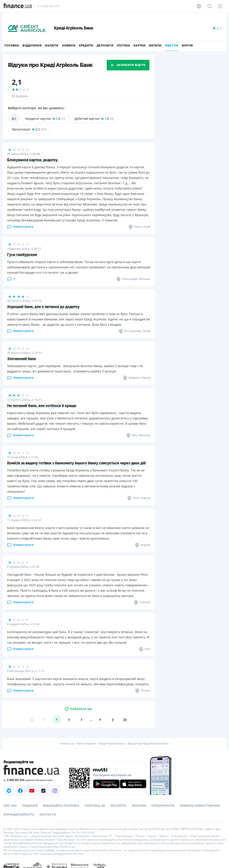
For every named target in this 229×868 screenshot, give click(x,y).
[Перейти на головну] (18, 6)
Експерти (118, 806)
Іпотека (123, 46)
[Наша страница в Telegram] (9, 791)
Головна (12, 46)
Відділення (32, 46)
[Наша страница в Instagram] (55, 791)
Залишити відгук (128, 65)
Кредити (86, 46)
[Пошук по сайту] (210, 6)
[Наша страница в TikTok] (43, 791)
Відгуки (172, 46)
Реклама (139, 806)
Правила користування (200, 806)
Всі (14, 119)
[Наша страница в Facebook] (20, 791)
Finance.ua (67, 744)
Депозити (105, 46)
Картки (139, 46)
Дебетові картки (94, 119)
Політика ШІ (95, 806)
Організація (29, 129)
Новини (69, 46)
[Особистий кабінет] (199, 6)
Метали (155, 46)
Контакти (48, 815)
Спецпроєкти (163, 806)
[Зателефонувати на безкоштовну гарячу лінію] (32, 780)
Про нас (10, 806)
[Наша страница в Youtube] (32, 791)
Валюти (52, 46)
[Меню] (220, 6)
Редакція (30, 806)
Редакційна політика (61, 806)
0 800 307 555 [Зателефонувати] (48, 6)
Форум (187, 46)
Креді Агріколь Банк (112, 744)
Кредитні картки (45, 119)
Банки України (86, 744)
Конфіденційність (19, 815)
